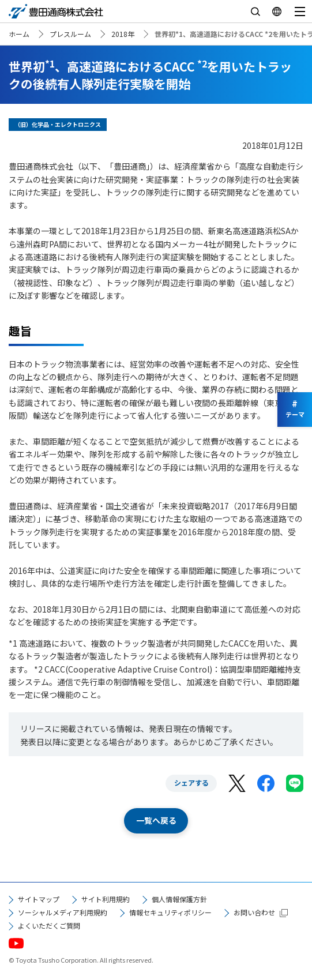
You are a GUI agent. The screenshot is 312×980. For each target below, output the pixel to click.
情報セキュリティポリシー (170, 912)
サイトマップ (39, 899)
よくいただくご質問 (49, 925)
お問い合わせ (254, 912)
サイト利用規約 (106, 899)
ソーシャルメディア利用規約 (63, 912)
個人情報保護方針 (179, 899)
